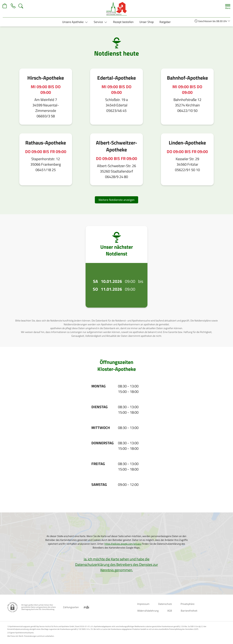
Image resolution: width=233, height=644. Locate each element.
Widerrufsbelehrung (148, 611)
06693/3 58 (46, 116)
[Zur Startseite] (116, 9)
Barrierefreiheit (189, 611)
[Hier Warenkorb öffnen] (5, 6)
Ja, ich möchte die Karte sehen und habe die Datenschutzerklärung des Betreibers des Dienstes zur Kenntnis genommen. (117, 564)
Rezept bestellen (123, 22)
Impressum (143, 604)
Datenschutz (165, 604)
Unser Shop (147, 22)
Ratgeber (165, 22)
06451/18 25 (46, 170)
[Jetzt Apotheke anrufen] (13, 6)
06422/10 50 (187, 111)
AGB (170, 611)
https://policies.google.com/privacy (123, 544)
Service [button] (99, 22)
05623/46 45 (116, 111)
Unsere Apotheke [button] (73, 22)
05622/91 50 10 (187, 170)
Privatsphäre (187, 604)
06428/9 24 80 (116, 177)
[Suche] (21, 6)
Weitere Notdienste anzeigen (116, 200)
